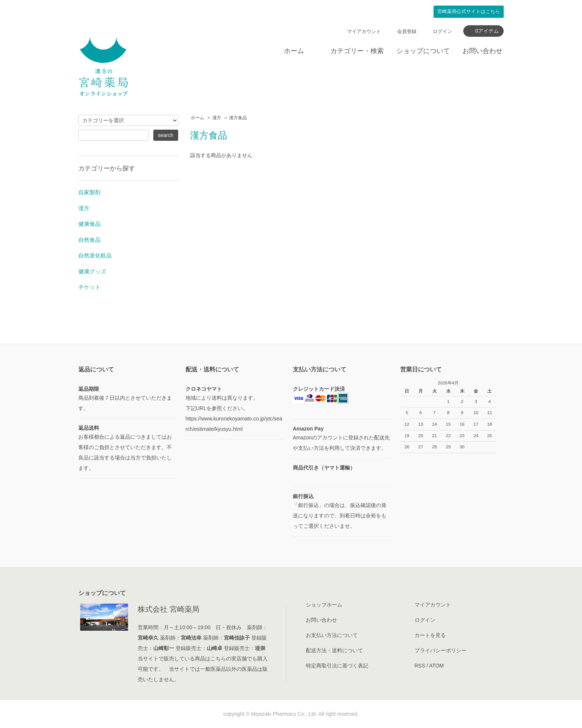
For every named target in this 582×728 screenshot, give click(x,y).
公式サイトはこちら (469, 12)
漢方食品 (238, 118)
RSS (420, 666)
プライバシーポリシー (441, 650)
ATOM (436, 666)
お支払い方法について (332, 635)
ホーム (294, 51)
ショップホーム (324, 605)
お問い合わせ (483, 51)
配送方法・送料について (334, 650)
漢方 (217, 118)
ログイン (442, 31)
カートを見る (430, 635)
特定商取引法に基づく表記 (337, 666)
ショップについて (423, 51)
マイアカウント (364, 31)
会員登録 (407, 31)
